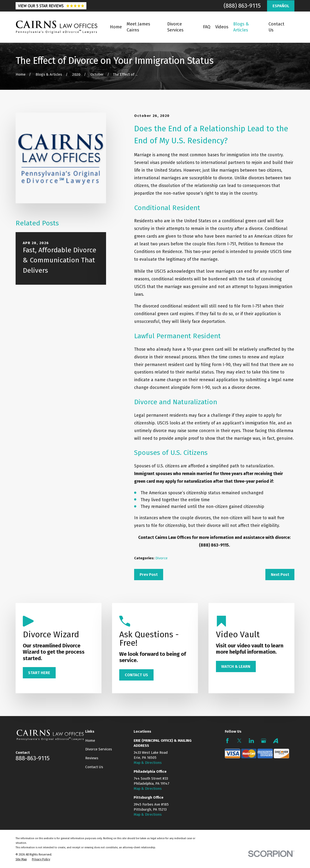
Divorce (161, 558)
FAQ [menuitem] (207, 27)
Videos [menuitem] (222, 27)
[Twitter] (239, 741)
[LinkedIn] (251, 741)
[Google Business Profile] (264, 741)
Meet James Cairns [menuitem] (138, 27)
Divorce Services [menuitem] (175, 27)
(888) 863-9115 (242, 6)
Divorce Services (99, 749)
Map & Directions (148, 763)
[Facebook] (227, 741)
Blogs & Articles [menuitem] (241, 27)
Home (90, 741)
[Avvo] (276, 741)
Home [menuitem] (116, 27)
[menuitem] (21, 859)
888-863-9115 (33, 758)
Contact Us (94, 767)
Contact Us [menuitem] (276, 27)
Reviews (92, 758)
